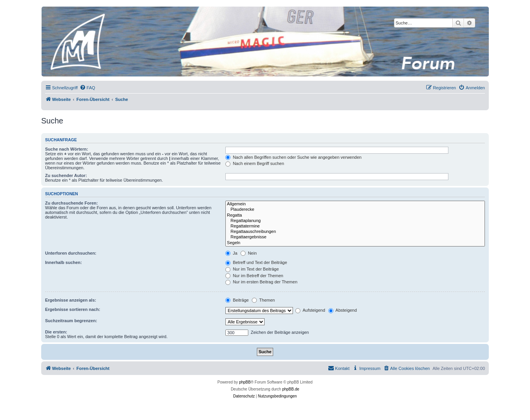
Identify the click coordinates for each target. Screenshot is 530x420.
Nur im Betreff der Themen (254, 276)
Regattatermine (355, 226)
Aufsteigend (310, 310)
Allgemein (355, 204)
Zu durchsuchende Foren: (71, 203)
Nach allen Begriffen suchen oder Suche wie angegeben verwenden (293, 157)
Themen (263, 300)
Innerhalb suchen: (64, 262)
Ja (231, 253)
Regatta (355, 215)
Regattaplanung (355, 221)
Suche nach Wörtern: (67, 149)
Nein (249, 253)
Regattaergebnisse (355, 237)
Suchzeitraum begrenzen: (71, 321)
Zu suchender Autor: (66, 175)
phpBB (245, 382)
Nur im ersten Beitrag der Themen (261, 282)
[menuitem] (87, 88)
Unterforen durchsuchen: (71, 253)
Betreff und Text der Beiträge (256, 262)
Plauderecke (355, 210)
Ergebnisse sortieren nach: (73, 309)
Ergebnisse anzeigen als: (71, 300)
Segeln (355, 243)
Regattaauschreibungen (355, 232)
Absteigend (343, 310)
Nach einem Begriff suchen (255, 163)
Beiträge (237, 300)
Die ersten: (56, 332)
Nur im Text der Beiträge (252, 269)
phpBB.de (291, 389)
